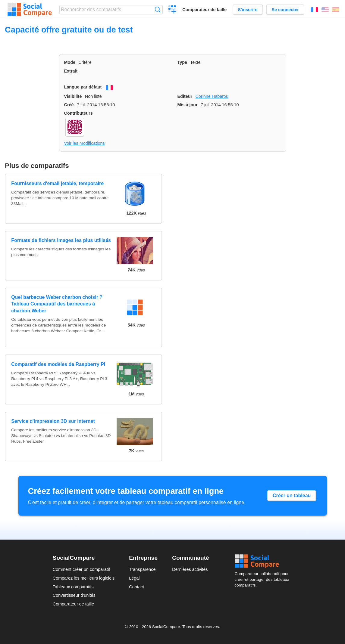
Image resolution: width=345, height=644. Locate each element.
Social (263, 561)
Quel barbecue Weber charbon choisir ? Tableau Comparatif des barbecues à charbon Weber (57, 304)
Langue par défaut (83, 87)
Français (315, 10)
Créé (69, 105)
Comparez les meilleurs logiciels (84, 578)
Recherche (158, 9)
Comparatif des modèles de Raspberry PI (58, 364)
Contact (136, 587)
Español (336, 10)
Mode (70, 62)
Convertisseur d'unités (74, 595)
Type (182, 62)
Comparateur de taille (204, 10)
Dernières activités (190, 569)
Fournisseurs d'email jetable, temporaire (57, 183)
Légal (134, 578)
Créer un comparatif (172, 10)
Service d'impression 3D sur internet (53, 421)
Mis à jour (188, 105)
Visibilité (73, 96)
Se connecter (285, 10)
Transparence (142, 569)
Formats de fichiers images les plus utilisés (61, 240)
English (325, 10)
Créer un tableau (292, 495)
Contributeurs (78, 113)
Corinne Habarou (212, 96)
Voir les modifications (85, 143)
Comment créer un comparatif (81, 569)
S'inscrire (248, 10)
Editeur (185, 96)
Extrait (71, 71)
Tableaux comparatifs (73, 587)
